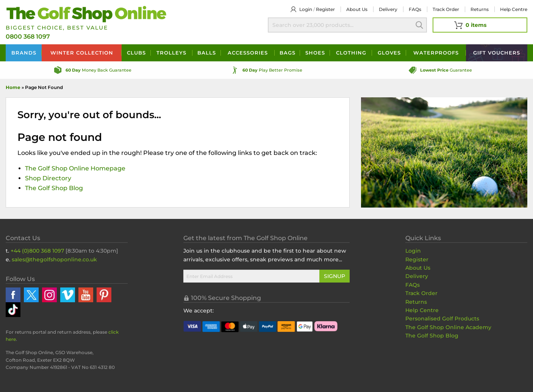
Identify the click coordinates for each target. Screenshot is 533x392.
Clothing (351, 53)
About (357, 9)
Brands (24, 53)
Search (419, 25)
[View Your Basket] (480, 25)
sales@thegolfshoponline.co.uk (54, 259)
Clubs (136, 53)
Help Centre (422, 310)
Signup (334, 276)
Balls (207, 53)
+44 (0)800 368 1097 (37, 251)
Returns (480, 9)
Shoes (315, 53)
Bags (288, 53)
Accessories (248, 53)
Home (13, 87)
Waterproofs (436, 53)
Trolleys (171, 53)
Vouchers (497, 53)
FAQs (415, 9)
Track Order (446, 9)
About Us (418, 268)
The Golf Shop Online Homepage (75, 168)
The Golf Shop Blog (54, 188)
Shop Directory (48, 178)
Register (325, 9)
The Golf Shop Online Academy (448, 327)
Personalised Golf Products (442, 319)
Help (514, 9)
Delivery (388, 9)
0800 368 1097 (28, 37)
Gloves (389, 53)
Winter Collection (82, 53)
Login (306, 9)
